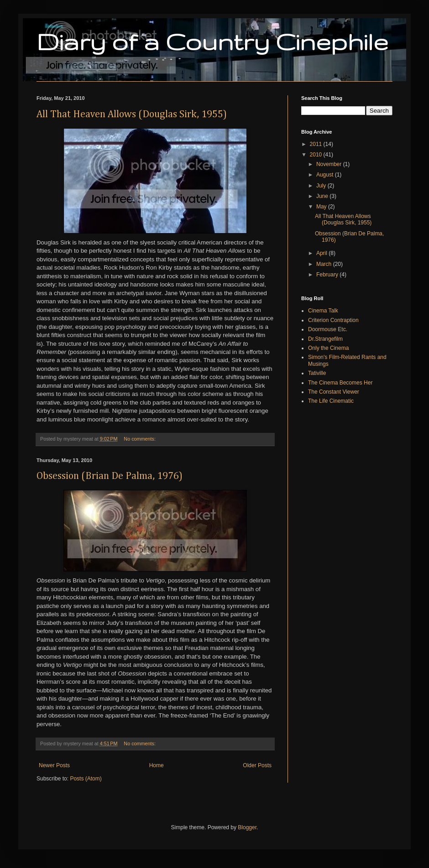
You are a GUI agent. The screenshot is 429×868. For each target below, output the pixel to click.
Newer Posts (54, 765)
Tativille (317, 373)
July (322, 186)
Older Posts (257, 765)
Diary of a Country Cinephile (212, 42)
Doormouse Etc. (328, 329)
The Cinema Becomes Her (340, 383)
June (323, 196)
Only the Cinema (328, 348)
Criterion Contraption (333, 320)
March (325, 264)
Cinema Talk (323, 311)
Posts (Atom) (86, 779)
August (326, 175)
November (330, 164)
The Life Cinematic (331, 401)
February (328, 275)
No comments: (140, 439)
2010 (317, 155)
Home (157, 765)
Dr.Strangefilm (325, 339)
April (322, 253)
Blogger (247, 827)
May (322, 207)
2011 (317, 144)
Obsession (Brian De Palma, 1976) (110, 476)
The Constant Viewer (334, 392)
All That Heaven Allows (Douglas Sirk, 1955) (132, 114)
